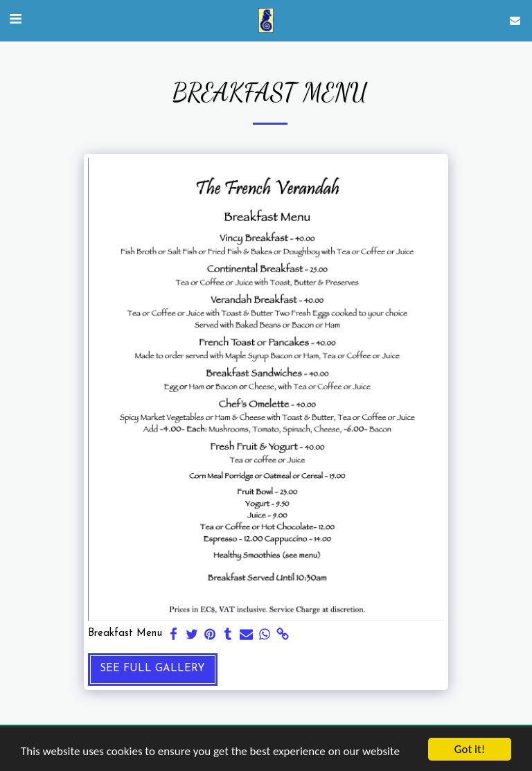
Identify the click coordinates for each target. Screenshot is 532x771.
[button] (15, 20)
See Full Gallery (152, 669)
